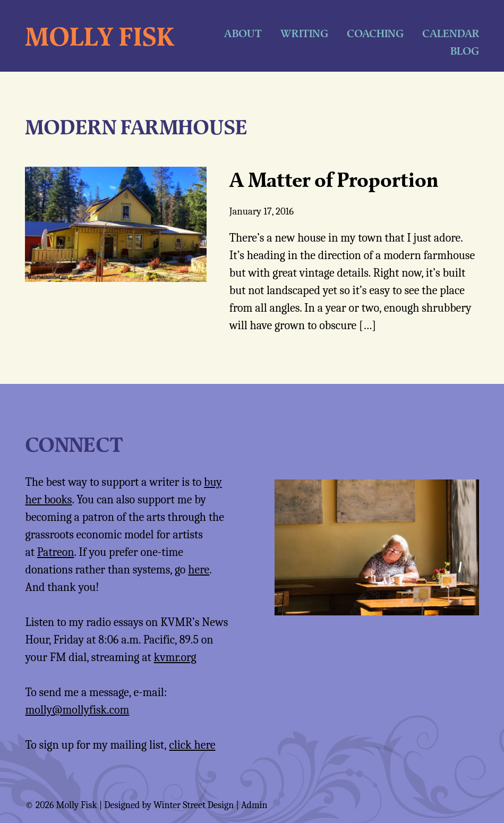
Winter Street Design (194, 805)
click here (193, 745)
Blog (465, 51)
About (243, 33)
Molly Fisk (100, 36)
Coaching (375, 33)
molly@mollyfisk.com (77, 710)
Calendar (451, 33)
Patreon (56, 552)
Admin (254, 805)
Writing (304, 33)
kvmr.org (175, 657)
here (199, 570)
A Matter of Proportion (334, 179)
